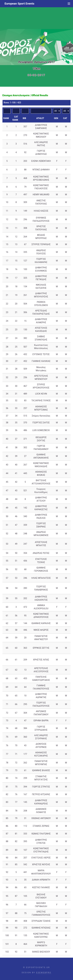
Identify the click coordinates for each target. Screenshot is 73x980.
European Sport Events (19, 4)
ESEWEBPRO (44, 973)
